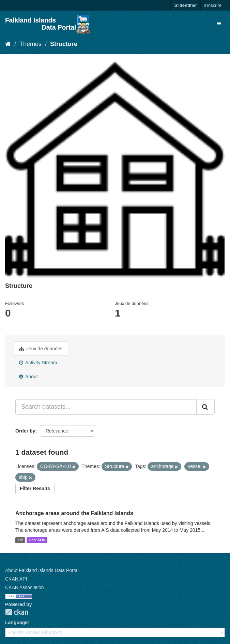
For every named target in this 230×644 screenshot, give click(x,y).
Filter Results (35, 488)
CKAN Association (25, 587)
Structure (64, 44)
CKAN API (16, 579)
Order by (25, 431)
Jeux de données (41, 349)
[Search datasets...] (106, 407)
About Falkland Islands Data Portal (42, 570)
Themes (30, 44)
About (28, 377)
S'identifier (186, 5)
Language (16, 623)
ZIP (20, 540)
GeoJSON (37, 540)
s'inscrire (213, 5)
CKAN (17, 612)
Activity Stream (38, 363)
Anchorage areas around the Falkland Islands (74, 513)
